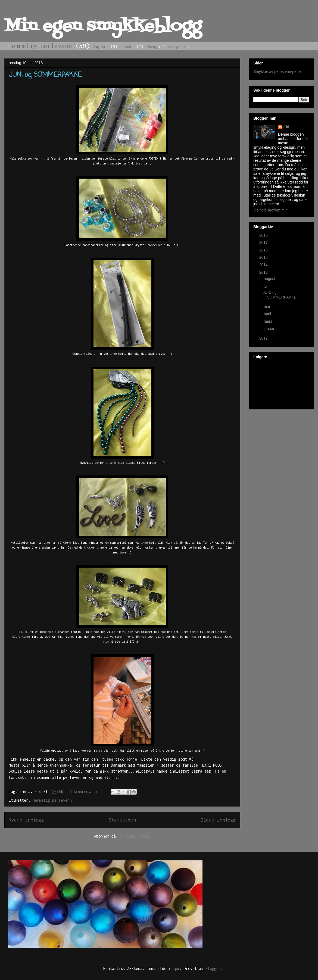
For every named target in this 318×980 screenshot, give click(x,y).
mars (268, 321)
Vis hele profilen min (270, 210)
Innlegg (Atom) (135, 836)
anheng (151, 47)
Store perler (176, 47)
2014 (264, 265)
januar (269, 329)
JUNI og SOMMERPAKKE (45, 75)
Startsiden (122, 820)
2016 (264, 250)
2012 (264, 338)
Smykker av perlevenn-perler (278, 71)
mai (267, 307)
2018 (264, 235)
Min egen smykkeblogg (103, 27)
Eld (286, 127)
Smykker (101, 47)
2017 (264, 242)
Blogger (213, 968)
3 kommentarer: (86, 791)
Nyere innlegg (26, 820)
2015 (264, 257)
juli (266, 286)
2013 (264, 272)
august (270, 279)
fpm (176, 968)
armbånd (127, 47)
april (268, 314)
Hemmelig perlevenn (40, 46)
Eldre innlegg (218, 820)
